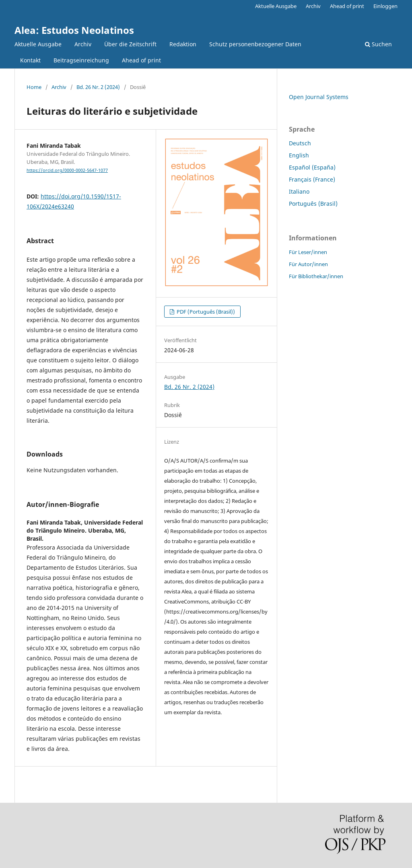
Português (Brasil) (313, 204)
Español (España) (312, 167)
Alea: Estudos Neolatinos (74, 30)
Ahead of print (141, 60)
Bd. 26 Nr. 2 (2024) (98, 87)
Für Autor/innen (308, 264)
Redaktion (183, 44)
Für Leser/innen (308, 252)
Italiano (299, 191)
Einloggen (385, 6)
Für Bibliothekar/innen (316, 276)
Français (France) (312, 179)
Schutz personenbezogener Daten (255, 44)
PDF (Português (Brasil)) (205, 312)
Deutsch (300, 143)
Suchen (378, 44)
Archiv (83, 44)
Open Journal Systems (319, 97)
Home (34, 87)
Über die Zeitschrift (130, 44)
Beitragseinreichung (81, 60)
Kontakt (30, 60)
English (299, 155)
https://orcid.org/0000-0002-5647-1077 (67, 170)
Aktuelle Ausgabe (38, 44)
